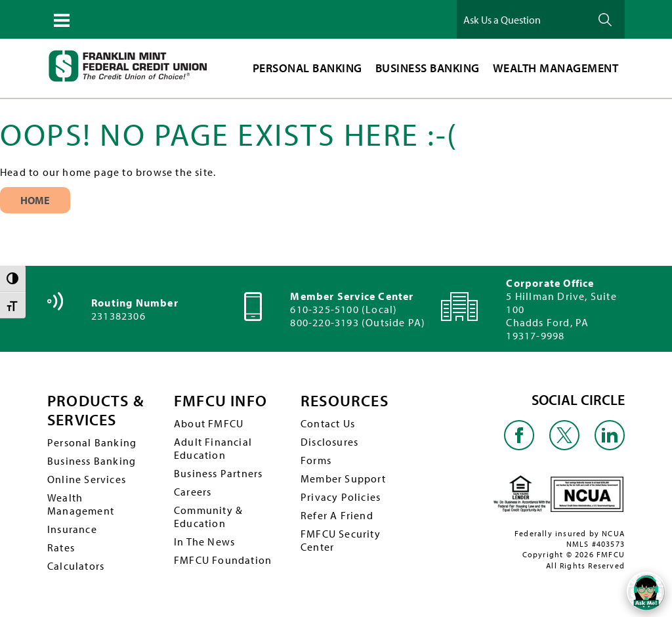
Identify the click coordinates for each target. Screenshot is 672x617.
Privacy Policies (341, 497)
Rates (61, 547)
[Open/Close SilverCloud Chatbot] (646, 591)
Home (36, 200)
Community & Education (208, 517)
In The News (204, 542)
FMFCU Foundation (223, 560)
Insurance (72, 529)
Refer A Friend (337, 515)
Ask (605, 19)
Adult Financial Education (213, 448)
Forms (316, 460)
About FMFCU (209, 423)
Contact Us (328, 423)
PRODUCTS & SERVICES (95, 410)
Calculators (76, 566)
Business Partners (218, 473)
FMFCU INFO (220, 401)
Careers (193, 492)
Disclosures (329, 442)
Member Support (343, 479)
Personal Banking (92, 442)
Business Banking (92, 461)
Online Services (87, 479)
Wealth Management (81, 504)
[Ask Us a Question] (522, 19)
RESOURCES (345, 401)
